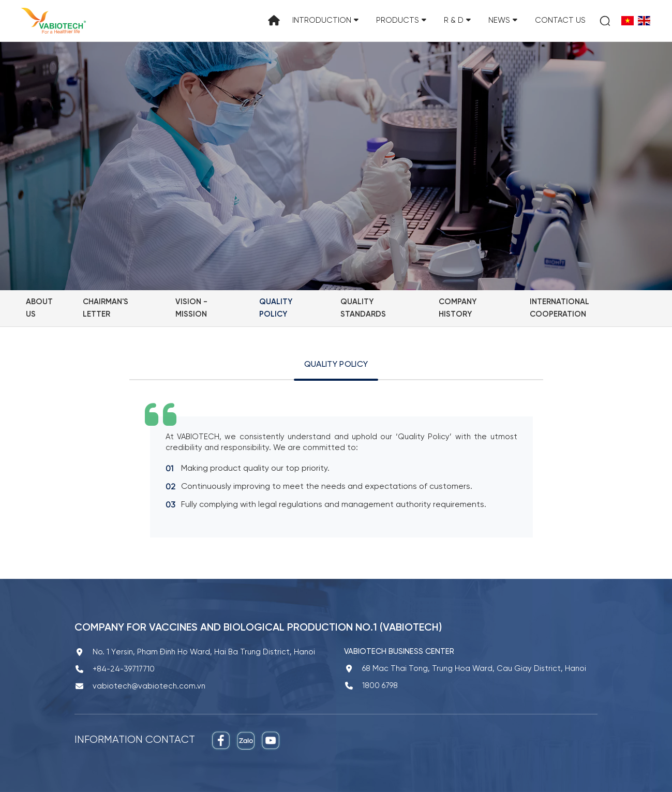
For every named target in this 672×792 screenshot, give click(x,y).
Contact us (560, 21)
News (503, 21)
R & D (457, 21)
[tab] (336, 369)
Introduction (325, 21)
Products (401, 21)
